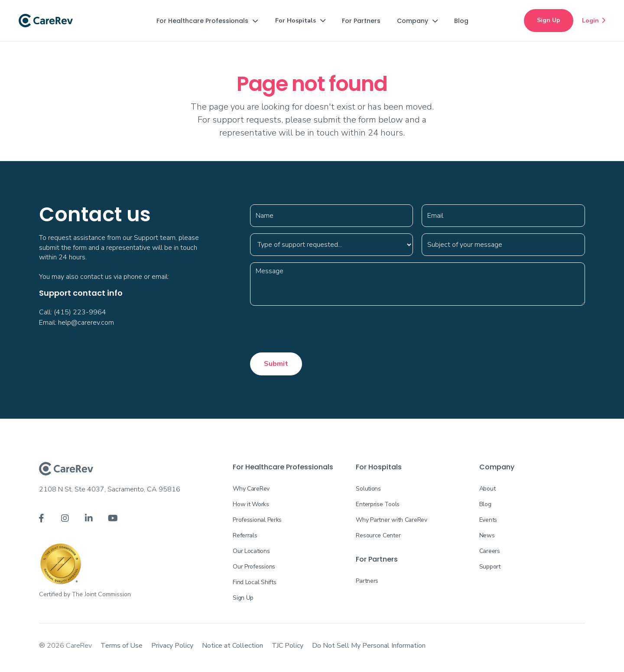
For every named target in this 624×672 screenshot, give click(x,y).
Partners (367, 581)
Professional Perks (257, 520)
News (487, 535)
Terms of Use (122, 646)
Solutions (368, 489)
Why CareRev (251, 489)
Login (594, 20)
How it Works (251, 504)
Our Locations (251, 551)
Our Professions (254, 567)
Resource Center (378, 535)
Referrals (245, 535)
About (487, 489)
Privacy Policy (172, 646)
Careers (490, 551)
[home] (46, 21)
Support (490, 567)
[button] (207, 21)
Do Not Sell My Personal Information (369, 646)
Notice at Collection (232, 646)
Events (488, 520)
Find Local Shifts (254, 582)
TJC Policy (288, 646)
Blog (485, 504)
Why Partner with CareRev (391, 520)
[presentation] (316, 329)
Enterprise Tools (378, 504)
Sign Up (549, 20)
